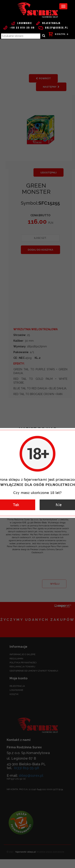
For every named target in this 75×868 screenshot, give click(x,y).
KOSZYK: (58, 34)
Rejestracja (48, 23)
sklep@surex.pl (53, 28)
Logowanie (21, 23)
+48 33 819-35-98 (19, 28)
